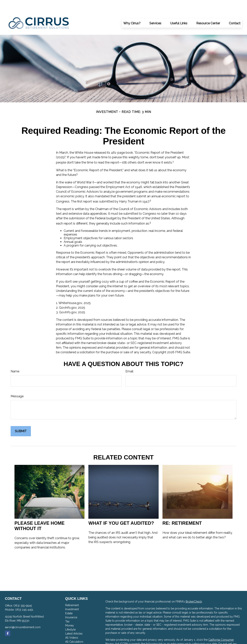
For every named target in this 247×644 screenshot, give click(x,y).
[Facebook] (8, 622)
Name (15, 360)
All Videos (72, 626)
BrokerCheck (194, 590)
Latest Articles (74, 622)
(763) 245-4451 (24, 598)
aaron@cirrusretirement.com (23, 616)
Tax (67, 610)
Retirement (72, 594)
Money (70, 614)
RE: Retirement (182, 511)
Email (129, 360)
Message (17, 385)
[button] (132, 12)
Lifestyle (70, 618)
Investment (72, 598)
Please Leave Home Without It (40, 514)
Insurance (71, 606)
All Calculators (74, 630)
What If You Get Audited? (121, 511)
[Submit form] (21, 420)
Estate (69, 602)
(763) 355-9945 (23, 594)
